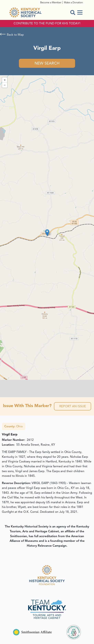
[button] (47, 233)
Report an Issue (73, 406)
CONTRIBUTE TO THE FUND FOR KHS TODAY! (47, 24)
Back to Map (15, 35)
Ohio (13, 426)
